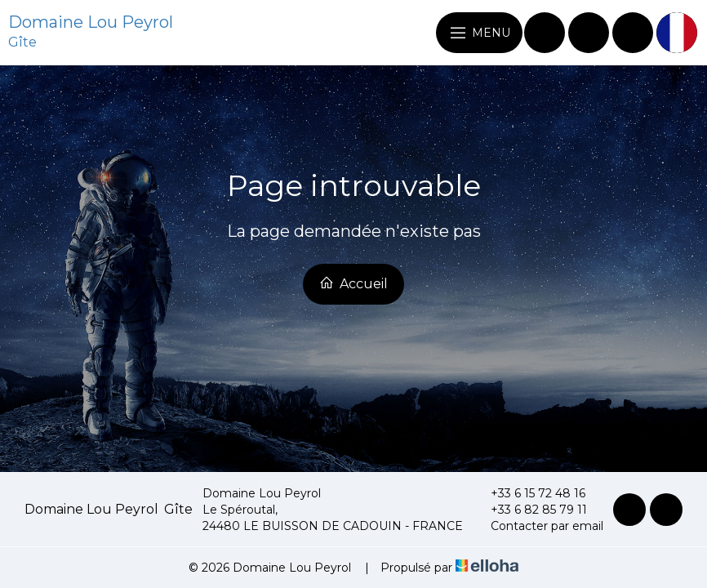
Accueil (353, 283)
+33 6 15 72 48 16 (529, 493)
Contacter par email (538, 526)
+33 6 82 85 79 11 (529, 510)
